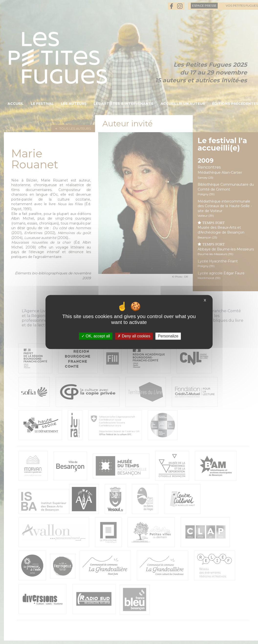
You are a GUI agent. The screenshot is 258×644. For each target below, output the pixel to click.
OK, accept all (96, 336)
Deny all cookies (134, 336)
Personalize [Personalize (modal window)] (168, 336)
